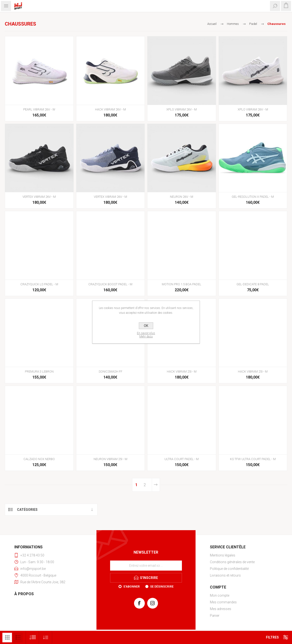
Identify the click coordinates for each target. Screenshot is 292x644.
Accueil (212, 24)
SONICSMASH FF (110, 372)
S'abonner (132, 587)
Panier (215, 616)
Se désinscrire (162, 587)
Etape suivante (156, 485)
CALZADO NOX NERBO (39, 459)
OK (146, 326)
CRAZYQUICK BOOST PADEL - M (110, 284)
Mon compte (220, 595)
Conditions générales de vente (232, 562)
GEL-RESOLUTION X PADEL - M (253, 197)
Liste (18, 638)
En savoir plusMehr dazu (146, 335)
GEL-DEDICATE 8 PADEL (253, 284)
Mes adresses (221, 609)
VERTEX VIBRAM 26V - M (39, 197)
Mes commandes (223, 602)
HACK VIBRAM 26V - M (110, 109)
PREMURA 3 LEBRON (39, 372)
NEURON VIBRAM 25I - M (110, 459)
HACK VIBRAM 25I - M (182, 372)
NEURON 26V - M (182, 197)
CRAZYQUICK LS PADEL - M (39, 284)
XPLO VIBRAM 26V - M (182, 109)
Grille (7, 638)
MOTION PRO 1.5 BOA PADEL (182, 284)
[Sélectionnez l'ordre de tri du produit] (46, 637)
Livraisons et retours (225, 575)
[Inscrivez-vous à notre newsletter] (146, 566)
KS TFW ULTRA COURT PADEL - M (253, 459)
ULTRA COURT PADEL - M (182, 459)
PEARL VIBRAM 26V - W (39, 109)
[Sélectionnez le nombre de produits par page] (32, 637)
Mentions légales (223, 555)
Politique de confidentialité (229, 569)
